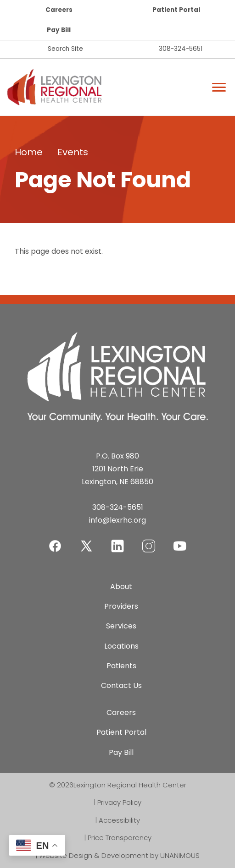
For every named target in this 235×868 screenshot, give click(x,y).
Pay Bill (59, 30)
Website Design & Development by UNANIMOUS (119, 855)
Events (73, 152)
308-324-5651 (181, 49)
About (121, 587)
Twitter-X (86, 546)
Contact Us (121, 685)
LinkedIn (117, 540)
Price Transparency (120, 838)
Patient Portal (176, 10)
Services (121, 626)
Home (29, 152)
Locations (121, 646)
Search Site (65, 49)
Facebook (55, 540)
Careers (59, 10)
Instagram (149, 540)
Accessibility (119, 820)
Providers (121, 606)
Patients (121, 666)
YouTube (180, 540)
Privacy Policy (119, 802)
